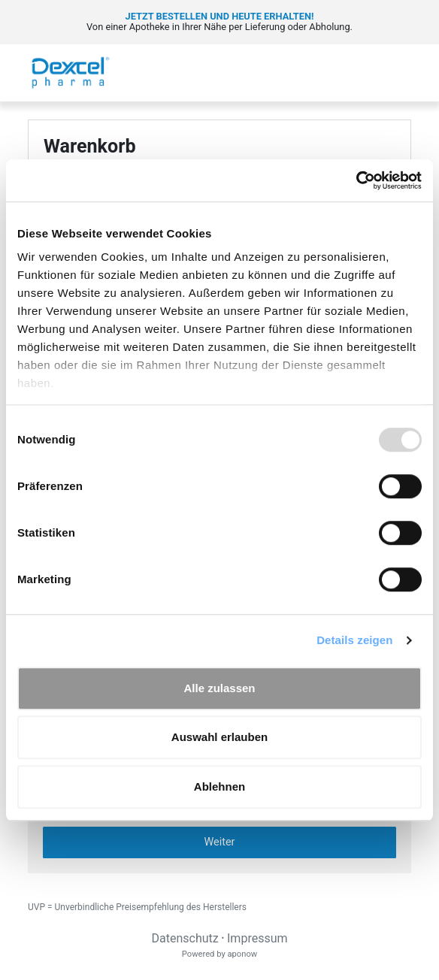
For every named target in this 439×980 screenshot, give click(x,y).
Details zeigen (354, 640)
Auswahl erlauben (219, 737)
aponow (242, 954)
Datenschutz (185, 938)
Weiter (220, 842)
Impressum (257, 938)
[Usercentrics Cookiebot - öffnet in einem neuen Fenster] (356, 180)
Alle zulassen (219, 688)
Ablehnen (219, 786)
